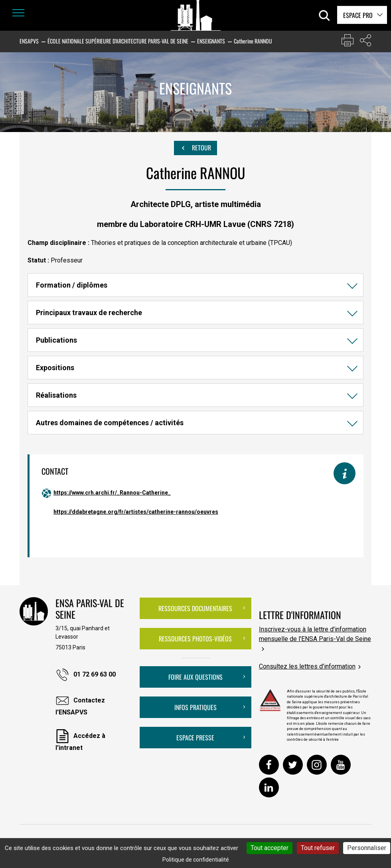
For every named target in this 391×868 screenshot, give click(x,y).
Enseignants (211, 41)
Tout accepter (270, 848)
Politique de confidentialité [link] (196, 860)
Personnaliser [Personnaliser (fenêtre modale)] (367, 848)
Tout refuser (318, 848)
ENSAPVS (29, 41)
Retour (195, 148)
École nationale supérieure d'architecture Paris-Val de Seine (118, 41)
